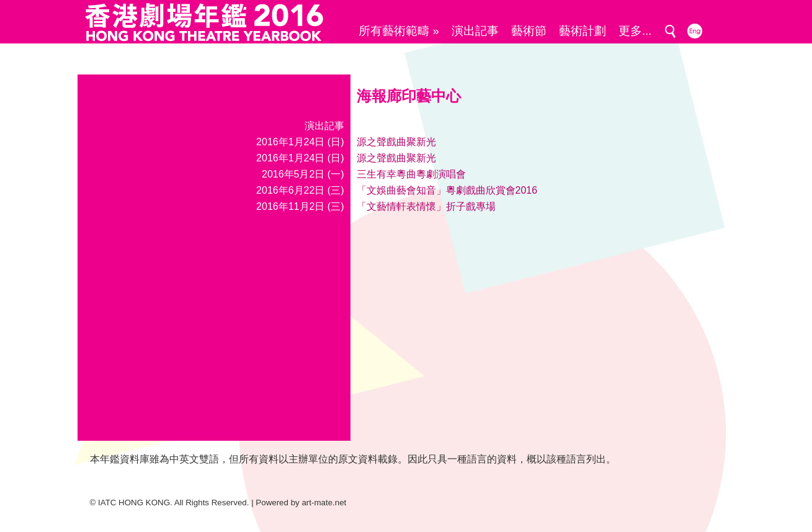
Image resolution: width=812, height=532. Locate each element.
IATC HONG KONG (134, 503)
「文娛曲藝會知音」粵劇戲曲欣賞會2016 (447, 190)
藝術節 (529, 31)
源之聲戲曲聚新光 (396, 142)
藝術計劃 (582, 31)
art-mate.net (324, 503)
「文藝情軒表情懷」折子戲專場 (426, 206)
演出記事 (475, 31)
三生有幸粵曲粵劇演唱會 (411, 174)
